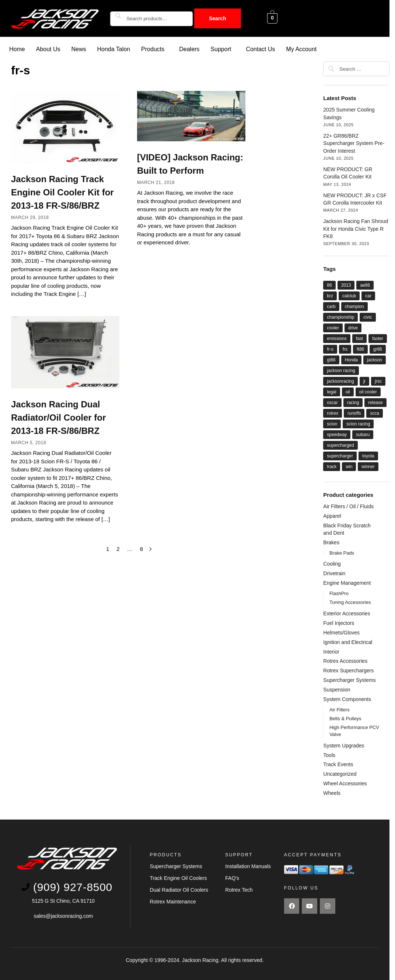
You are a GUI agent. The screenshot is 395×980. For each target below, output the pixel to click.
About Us (48, 49)
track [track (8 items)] (332, 466)
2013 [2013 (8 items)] (346, 285)
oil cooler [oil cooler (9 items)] (368, 392)
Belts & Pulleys (345, 718)
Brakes (331, 542)
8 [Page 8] (141, 549)
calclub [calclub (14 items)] (349, 296)
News (79, 49)
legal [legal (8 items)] (331, 392)
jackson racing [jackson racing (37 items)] (341, 370)
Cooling (332, 563)
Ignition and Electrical (348, 642)
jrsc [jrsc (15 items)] (378, 381)
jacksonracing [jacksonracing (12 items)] (340, 381)
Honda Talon (114, 49)
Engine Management (347, 583)
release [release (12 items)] (375, 402)
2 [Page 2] (118, 549)
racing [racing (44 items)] (353, 402)
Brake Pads (342, 553)
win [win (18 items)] (349, 466)
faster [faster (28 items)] (378, 338)
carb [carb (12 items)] (331, 306)
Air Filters (340, 709)
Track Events (338, 764)
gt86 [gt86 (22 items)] (331, 360)
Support (221, 49)
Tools (329, 755)
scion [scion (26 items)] (332, 424)
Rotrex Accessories (345, 661)
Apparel (332, 516)
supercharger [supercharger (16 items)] (340, 456)
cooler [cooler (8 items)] (333, 328)
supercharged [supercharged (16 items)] (340, 445)
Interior (331, 651)
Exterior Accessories (347, 613)
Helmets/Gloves (341, 632)
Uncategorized (340, 774)
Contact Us (260, 49)
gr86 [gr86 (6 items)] (378, 349)
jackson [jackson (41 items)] (375, 360)
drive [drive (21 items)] (353, 328)
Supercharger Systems (349, 680)
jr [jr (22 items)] (365, 381)
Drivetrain (334, 573)
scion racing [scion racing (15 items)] (358, 424)
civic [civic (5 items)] (368, 317)
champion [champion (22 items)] (354, 306)
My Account (302, 49)
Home (17, 49)
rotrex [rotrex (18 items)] (333, 413)
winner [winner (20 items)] (368, 466)
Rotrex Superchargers (348, 670)
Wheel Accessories (345, 783)
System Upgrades (344, 745)
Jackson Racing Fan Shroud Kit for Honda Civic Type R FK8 (356, 228)
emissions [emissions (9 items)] (337, 338)
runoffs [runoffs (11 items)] (354, 413)
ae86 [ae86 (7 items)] (365, 285)
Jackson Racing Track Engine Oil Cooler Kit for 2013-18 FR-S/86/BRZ (62, 192)
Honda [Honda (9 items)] (351, 360)
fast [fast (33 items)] (359, 338)
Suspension (337, 689)
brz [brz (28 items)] (330, 296)
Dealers (189, 49)
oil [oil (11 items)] (348, 392)
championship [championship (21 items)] (340, 317)
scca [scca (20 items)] (375, 413)
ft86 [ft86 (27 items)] (360, 349)
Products (153, 49)
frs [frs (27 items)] (345, 349)
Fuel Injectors (339, 623)
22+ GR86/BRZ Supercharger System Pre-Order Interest (354, 143)
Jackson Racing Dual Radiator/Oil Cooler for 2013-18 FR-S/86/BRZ (58, 417)
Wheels (332, 793)
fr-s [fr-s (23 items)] (330, 349)
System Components (347, 699)
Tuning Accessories (350, 602)
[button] (155, 49)
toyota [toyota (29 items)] (368, 456)
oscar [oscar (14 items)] (332, 402)
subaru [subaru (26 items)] (363, 434)
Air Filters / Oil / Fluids (348, 506)
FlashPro (339, 593)
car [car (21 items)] (368, 296)
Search (218, 18)
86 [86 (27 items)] (329, 285)
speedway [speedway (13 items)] (337, 434)
